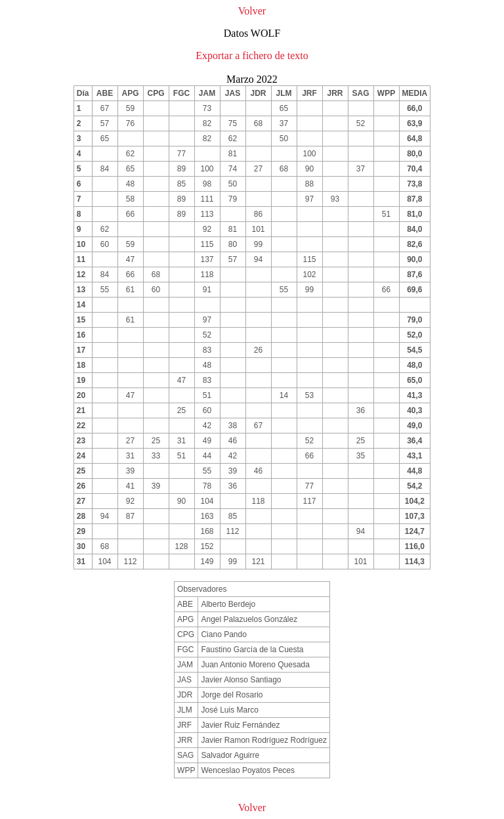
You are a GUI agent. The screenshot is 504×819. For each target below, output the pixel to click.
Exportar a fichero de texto (252, 55)
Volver (252, 11)
